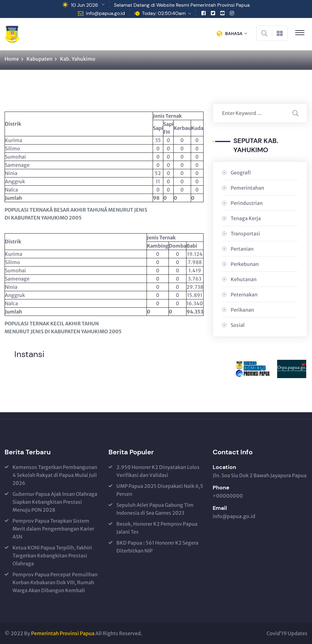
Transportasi (245, 234)
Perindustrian (247, 203)
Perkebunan (245, 264)
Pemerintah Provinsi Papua (63, 633)
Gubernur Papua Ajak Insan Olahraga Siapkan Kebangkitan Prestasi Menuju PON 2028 (55, 502)
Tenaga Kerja (246, 218)
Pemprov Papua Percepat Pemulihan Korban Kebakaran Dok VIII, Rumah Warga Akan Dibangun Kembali (55, 582)
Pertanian (242, 249)
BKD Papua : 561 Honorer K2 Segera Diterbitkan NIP (157, 547)
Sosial (238, 325)
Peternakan (244, 295)
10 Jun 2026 (85, 5)
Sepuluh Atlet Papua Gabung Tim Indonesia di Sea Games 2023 (155, 509)
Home (12, 59)
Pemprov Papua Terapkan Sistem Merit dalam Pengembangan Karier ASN (53, 529)
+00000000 (228, 496)
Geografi (241, 173)
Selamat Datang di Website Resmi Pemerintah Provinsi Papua (182, 5)
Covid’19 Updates (287, 633)
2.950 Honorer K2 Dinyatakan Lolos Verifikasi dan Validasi (158, 471)
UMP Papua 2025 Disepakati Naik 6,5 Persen (160, 490)
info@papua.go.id (105, 13)
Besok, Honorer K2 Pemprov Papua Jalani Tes (157, 528)
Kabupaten (39, 59)
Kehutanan (244, 279)
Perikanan (242, 310)
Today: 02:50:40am (164, 13)
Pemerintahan (247, 188)
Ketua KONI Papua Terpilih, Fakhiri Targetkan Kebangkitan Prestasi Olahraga (52, 556)
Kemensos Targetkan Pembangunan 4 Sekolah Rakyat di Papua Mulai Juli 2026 (55, 475)
